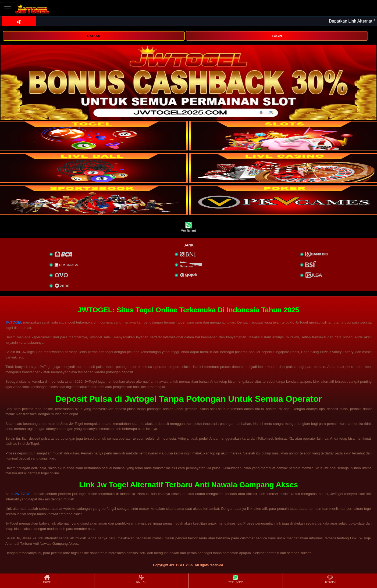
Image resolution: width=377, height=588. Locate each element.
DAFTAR (94, 36)
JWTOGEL (14, 322)
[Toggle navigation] (8, 9)
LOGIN (277, 36)
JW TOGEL (24, 494)
